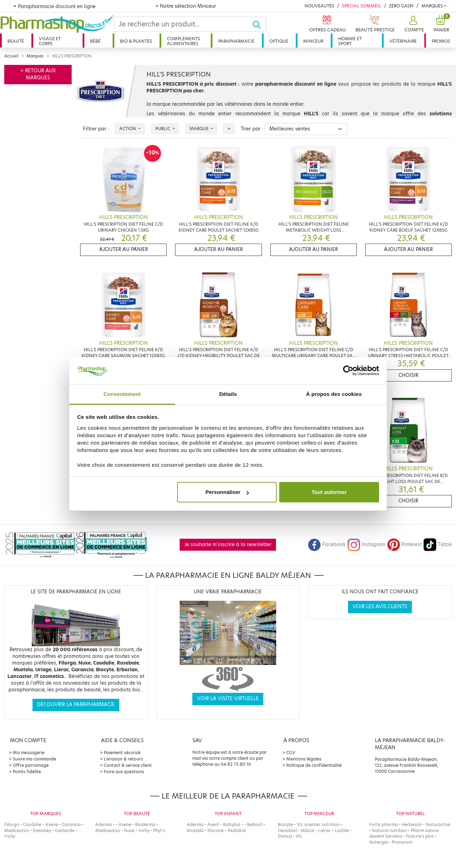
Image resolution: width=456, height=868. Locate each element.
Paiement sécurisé (122, 753)
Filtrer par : (96, 129)
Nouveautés (319, 6)
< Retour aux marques (38, 74)
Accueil (11, 56)
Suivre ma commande (34, 759)
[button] (413, 24)
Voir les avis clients (380, 607)
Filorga (12, 824)
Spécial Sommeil (362, 6)
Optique (279, 41)
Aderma (104, 824)
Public (163, 129)
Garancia (71, 824)
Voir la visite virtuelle (228, 699)
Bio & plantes (136, 41)
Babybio (232, 824)
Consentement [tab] (122, 394)
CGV (291, 753)
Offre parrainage (31, 765)
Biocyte (285, 824)
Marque (200, 129)
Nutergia (379, 842)
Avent (213, 824)
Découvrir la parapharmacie (76, 705)
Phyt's (159, 830)
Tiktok (438, 545)
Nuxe (129, 830)
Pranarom (402, 842)
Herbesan (412, 824)
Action (128, 129)
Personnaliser (227, 492)
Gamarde (65, 830)
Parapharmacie (236, 41)
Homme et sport (350, 41)
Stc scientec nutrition (318, 824)
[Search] (183, 24)
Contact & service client (128, 765)
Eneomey (42, 830)
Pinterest (404, 545)
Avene (52, 824)
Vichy (10, 836)
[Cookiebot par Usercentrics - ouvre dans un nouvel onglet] (348, 371)
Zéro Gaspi (401, 6)
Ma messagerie (29, 753)
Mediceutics (17, 830)
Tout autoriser (329, 492)
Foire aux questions (124, 772)
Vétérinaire (403, 41)
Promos (441, 41)
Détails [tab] (228, 394)
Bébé (95, 41)
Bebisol (255, 824)
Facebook (327, 545)
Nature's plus (420, 836)
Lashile (342, 830)
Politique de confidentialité (314, 765)
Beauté (16, 41)
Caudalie (32, 824)
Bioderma (145, 824)
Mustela (195, 830)
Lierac (324, 830)
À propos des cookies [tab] (334, 394)
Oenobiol (287, 830)
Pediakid (237, 830)
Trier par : (252, 129)
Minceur (313, 41)
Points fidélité (27, 772)
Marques (432, 6)
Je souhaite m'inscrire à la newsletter (228, 545)
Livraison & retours (123, 759)
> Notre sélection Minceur (186, 6)
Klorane (216, 830)
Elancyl (285, 836)
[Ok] (259, 24)
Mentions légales (304, 759)
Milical (307, 830)
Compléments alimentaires (184, 41)
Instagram (366, 545)
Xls (299, 836)
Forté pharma (383, 824)
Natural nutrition (389, 830)
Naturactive (438, 824)
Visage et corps (50, 41)
